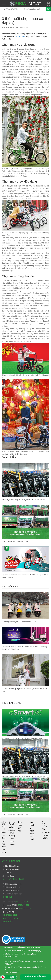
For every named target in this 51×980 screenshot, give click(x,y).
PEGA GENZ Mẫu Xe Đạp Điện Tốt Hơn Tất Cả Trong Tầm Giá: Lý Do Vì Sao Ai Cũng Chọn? (24, 648)
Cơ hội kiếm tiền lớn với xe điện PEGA (15, 541)
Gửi (48, 9)
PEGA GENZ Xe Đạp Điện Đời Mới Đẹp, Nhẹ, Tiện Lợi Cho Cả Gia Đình (24, 690)
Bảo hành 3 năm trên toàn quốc (32, 831)
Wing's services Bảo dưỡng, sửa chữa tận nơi (12, 833)
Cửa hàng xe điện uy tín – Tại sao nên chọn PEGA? (19, 622)
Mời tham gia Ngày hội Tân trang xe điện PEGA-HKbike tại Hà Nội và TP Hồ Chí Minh (25, 576)
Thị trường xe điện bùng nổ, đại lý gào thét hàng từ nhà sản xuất (24, 500)
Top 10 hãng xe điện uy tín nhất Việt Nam (4, 837)
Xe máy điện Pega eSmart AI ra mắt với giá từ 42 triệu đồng (22, 738)
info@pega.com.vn (10, 957)
